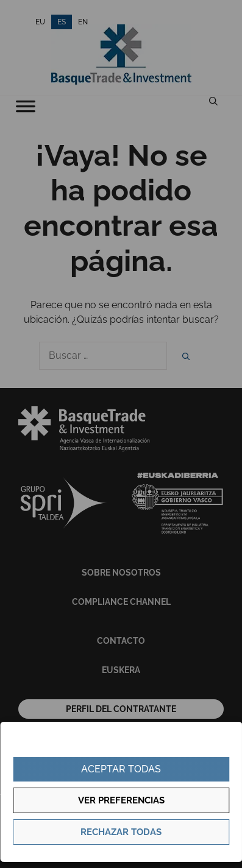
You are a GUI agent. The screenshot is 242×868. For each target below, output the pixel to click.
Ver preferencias (121, 800)
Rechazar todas (121, 832)
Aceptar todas (121, 769)
